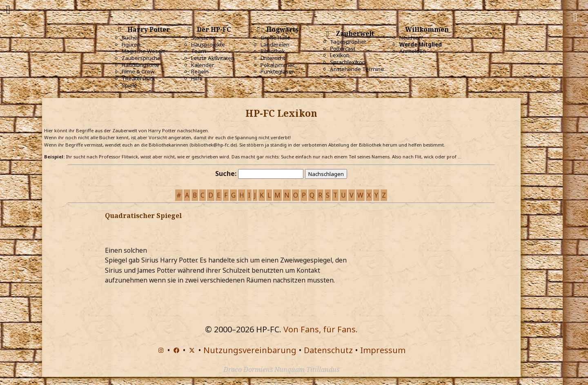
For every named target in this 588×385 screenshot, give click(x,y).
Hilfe (197, 78)
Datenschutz (328, 350)
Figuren (131, 45)
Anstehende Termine (357, 69)
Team (199, 51)
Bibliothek (273, 51)
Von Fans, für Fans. (321, 329)
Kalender (203, 65)
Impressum (383, 350)
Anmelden (413, 51)
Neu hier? (411, 38)
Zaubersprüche (141, 58)
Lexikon (340, 55)
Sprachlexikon (348, 62)
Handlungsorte (140, 65)
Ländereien (275, 45)
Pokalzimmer (277, 65)
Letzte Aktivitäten (213, 58)
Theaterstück (138, 78)
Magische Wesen (143, 51)
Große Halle (275, 38)
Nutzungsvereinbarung (250, 350)
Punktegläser (277, 71)
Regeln (200, 71)
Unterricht (273, 58)
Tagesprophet (348, 42)
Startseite (203, 38)
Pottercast (343, 49)
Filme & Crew (138, 71)
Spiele (129, 85)
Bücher (130, 38)
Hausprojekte (208, 45)
